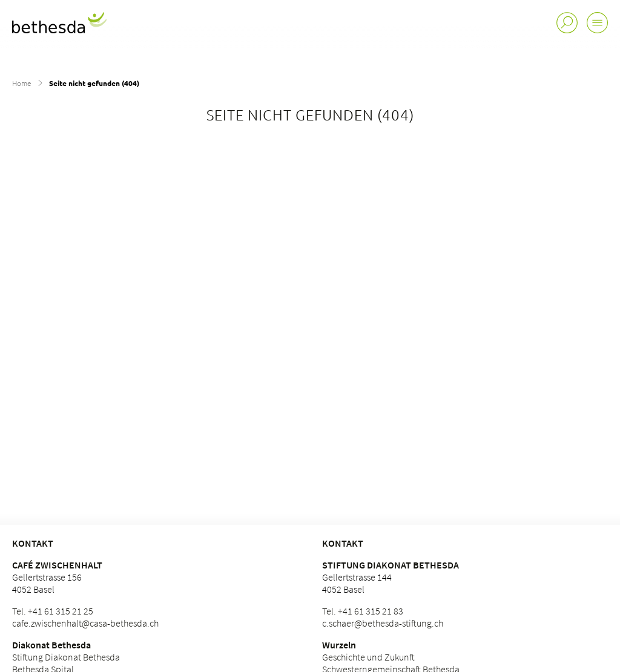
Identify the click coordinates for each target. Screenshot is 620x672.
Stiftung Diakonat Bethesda (391, 565)
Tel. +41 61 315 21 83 (363, 611)
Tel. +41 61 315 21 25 (53, 611)
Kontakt (343, 543)
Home (22, 83)
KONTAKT (33, 543)
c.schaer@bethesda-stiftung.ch (383, 623)
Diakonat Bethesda (51, 645)
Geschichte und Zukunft (368, 657)
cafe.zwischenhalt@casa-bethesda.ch (85, 623)
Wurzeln (339, 645)
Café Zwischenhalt (57, 565)
